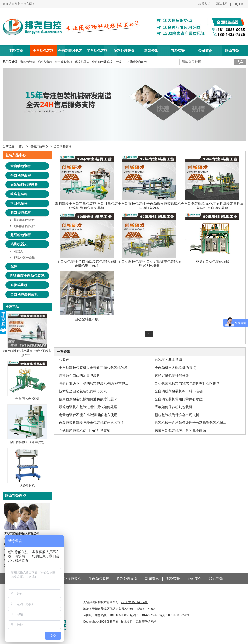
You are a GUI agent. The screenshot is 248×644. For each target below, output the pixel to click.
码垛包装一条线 (25, 258)
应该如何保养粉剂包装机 (173, 407)
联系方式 (204, 4)
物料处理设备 (124, 51)
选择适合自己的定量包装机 (79, 375)
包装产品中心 (39, 146)
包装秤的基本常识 (168, 360)
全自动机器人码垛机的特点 (175, 368)
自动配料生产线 (87, 296)
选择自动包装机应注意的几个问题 (180, 431)
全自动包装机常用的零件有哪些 (179, 399)
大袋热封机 (27, 484)
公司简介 (205, 51)
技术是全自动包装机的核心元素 (83, 391)
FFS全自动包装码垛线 (212, 238)
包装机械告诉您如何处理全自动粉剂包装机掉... (190, 423)
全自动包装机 (64, 62)
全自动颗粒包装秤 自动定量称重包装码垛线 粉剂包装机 (149, 240)
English (238, 4)
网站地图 (222, 4)
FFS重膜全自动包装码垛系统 (30, 276)
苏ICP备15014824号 (134, 602)
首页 (22, 146)
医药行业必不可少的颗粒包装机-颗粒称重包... (93, 383)
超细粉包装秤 (21, 235)
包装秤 (64, 360)
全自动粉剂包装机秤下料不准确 (179, 391)
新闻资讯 (151, 51)
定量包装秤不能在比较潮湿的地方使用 (88, 415)
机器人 (19, 251)
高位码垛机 (19, 285)
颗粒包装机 (28, 62)
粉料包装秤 (45, 62)
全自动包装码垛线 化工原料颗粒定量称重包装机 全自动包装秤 (212, 183)
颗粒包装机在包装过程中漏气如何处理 (88, 407)
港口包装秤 (19, 203)
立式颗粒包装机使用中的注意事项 (85, 431)
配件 (14, 266)
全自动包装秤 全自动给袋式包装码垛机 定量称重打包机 (87, 240)
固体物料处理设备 (24, 185)
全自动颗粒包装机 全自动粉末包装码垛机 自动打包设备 (149, 183)
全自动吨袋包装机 (70, 52)
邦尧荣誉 (178, 51)
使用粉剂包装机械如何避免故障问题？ (88, 399)
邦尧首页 (16, 51)
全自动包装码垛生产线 (107, 62)
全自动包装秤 (43, 51)
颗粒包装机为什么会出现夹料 (177, 415)
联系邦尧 (232, 51)
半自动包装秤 (97, 51)
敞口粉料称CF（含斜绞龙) (27, 440)
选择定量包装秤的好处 (172, 375)
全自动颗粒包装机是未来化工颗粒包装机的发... (95, 368)
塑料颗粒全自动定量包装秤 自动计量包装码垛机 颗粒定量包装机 (87, 183)
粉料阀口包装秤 (25, 226)
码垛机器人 (82, 62)
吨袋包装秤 (19, 194)
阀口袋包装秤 (21, 213)
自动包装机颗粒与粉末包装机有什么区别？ (187, 383)
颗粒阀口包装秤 (25, 220)
